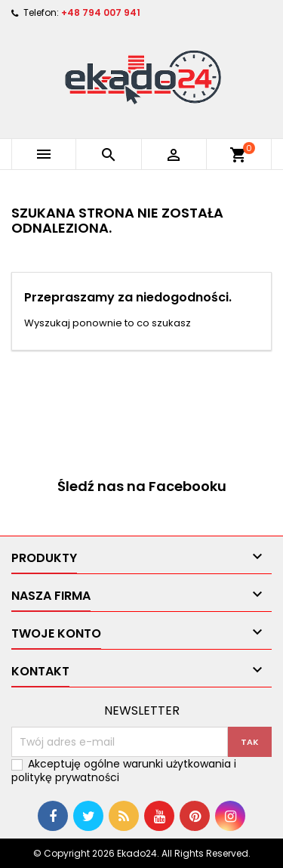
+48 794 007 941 (101, 12)
